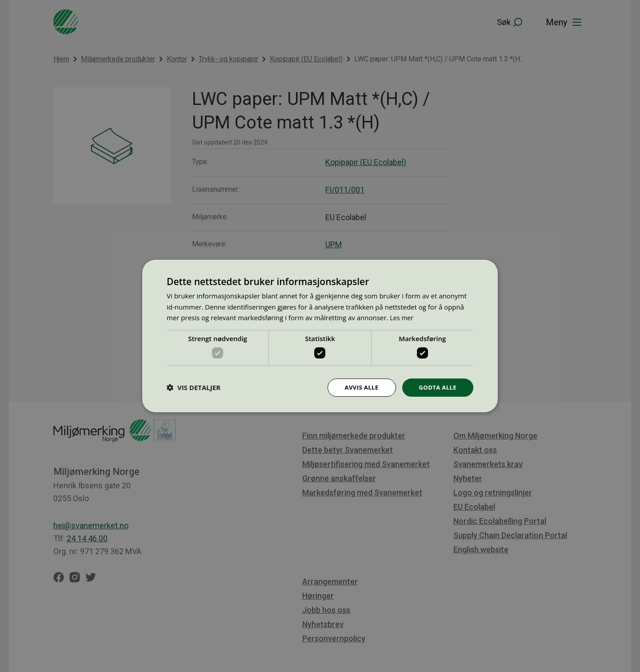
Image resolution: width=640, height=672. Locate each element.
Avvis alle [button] (358, 387)
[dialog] (320, 336)
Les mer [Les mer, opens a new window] (402, 317)
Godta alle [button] (436, 387)
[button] (194, 388)
